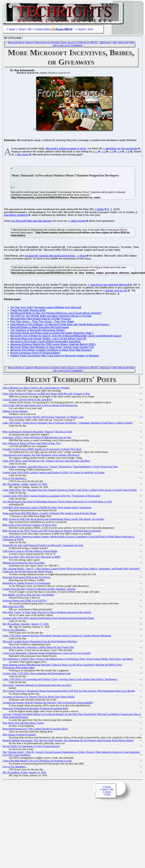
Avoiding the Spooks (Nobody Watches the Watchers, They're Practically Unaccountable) (48, 703)
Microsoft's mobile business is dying (66, 149)
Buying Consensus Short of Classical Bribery (35, 354)
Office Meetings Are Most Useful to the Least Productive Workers (36, 389)
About (22, 29)
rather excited (78, 222)
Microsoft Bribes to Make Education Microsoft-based (40, 328)
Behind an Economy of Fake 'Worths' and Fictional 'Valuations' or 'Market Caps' (43, 418)
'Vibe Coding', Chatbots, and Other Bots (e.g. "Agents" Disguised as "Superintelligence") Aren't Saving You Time (60, 467)
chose (83, 257)
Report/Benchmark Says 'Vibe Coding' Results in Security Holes (35, 730)
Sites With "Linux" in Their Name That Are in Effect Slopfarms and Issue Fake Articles (47, 613)
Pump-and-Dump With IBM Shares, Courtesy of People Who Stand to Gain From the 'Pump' (49, 514)
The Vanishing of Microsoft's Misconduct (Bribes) (38, 331)
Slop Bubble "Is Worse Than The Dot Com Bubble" (29, 596)
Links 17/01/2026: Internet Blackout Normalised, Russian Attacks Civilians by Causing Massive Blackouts (57, 636)
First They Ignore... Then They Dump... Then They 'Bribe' (42, 322)
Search (81, 29)
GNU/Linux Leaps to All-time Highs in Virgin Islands (30, 552)
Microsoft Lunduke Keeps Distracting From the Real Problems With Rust (40, 642)
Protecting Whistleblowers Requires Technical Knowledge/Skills (35, 709)
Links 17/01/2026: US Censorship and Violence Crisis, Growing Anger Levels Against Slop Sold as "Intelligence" (60, 680)
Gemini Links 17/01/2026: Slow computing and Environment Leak (37, 674)
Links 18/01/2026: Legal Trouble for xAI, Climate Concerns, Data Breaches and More (46, 462)
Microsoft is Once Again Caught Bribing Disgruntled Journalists (45, 342)
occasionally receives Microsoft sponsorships (50, 257)
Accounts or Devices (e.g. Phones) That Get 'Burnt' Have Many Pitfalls (39, 698)
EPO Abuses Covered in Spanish (19, 735)
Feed (90, 29)
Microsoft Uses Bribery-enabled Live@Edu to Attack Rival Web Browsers (51, 351)
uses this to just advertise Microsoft (110, 286)
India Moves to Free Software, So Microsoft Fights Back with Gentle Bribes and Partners (60, 325)
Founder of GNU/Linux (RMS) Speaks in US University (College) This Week (42, 450)
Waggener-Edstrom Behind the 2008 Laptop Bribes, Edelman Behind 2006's (53, 345)
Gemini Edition (43, 29)
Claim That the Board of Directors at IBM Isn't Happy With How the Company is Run (46, 394)
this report (23, 155)
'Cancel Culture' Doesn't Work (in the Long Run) (27, 400)
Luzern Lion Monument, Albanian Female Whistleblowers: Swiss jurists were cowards (46, 654)
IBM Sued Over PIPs (13, 607)
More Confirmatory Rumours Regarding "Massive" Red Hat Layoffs (37, 432)
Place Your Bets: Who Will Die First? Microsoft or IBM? (31, 558)
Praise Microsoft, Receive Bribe (28, 311)
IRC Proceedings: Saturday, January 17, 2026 (26, 625)
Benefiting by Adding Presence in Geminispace (26, 584)
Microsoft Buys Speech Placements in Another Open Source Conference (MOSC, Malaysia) (59, 43)
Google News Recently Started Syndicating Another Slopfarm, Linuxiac (39, 590)
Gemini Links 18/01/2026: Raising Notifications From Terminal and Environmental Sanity (48, 619)
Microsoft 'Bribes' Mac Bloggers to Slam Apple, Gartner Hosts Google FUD (52, 348)
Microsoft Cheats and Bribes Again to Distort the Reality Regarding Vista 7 (52, 334)
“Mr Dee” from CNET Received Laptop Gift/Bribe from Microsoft (46, 308)
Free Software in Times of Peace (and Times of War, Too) (32, 444)
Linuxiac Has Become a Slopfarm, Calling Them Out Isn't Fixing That (38, 648)
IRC (30, 29)
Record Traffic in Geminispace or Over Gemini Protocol (31, 747)
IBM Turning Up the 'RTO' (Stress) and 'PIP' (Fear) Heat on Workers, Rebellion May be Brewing (52, 532)
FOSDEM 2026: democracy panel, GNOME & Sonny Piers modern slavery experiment (47, 508)
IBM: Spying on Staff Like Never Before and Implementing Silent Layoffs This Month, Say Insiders (53, 520)
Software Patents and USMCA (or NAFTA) (25, 601)
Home (12, 29)
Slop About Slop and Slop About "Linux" (23, 724)
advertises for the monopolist (122, 149)
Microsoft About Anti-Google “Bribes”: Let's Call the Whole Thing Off (48, 339)
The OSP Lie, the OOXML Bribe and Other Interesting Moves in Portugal (51, 317)
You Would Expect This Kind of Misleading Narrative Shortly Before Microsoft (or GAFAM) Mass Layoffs (57, 502)
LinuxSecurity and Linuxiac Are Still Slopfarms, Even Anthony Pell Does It (41, 456)
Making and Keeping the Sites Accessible (24, 564)
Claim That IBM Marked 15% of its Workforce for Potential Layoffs (37, 762)
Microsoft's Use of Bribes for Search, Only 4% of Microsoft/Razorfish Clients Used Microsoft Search (66, 337)
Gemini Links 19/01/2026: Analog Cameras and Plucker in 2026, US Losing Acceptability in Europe (54, 473)
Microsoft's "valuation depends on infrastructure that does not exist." (37, 686)
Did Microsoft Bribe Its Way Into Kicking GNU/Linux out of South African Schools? (56, 314)
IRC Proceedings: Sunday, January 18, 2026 (25, 485)
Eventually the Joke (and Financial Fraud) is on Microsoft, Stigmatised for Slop (43, 546)
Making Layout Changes (15, 412)
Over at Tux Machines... (15, 479)
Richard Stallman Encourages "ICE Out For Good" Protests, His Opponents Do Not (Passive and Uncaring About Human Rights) (68, 741)
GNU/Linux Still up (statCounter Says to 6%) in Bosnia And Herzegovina (40, 406)
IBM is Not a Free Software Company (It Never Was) (30, 526)
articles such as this (116, 291)
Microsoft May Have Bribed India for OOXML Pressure (41, 320)
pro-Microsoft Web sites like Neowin (31, 222)
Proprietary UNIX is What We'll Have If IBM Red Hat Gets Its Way (37, 438)
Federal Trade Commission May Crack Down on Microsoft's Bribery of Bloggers (55, 356)
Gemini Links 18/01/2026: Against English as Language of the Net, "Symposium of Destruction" (52, 497)
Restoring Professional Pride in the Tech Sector (26, 578)
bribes (100, 210)
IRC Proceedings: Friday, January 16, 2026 (24, 773)
